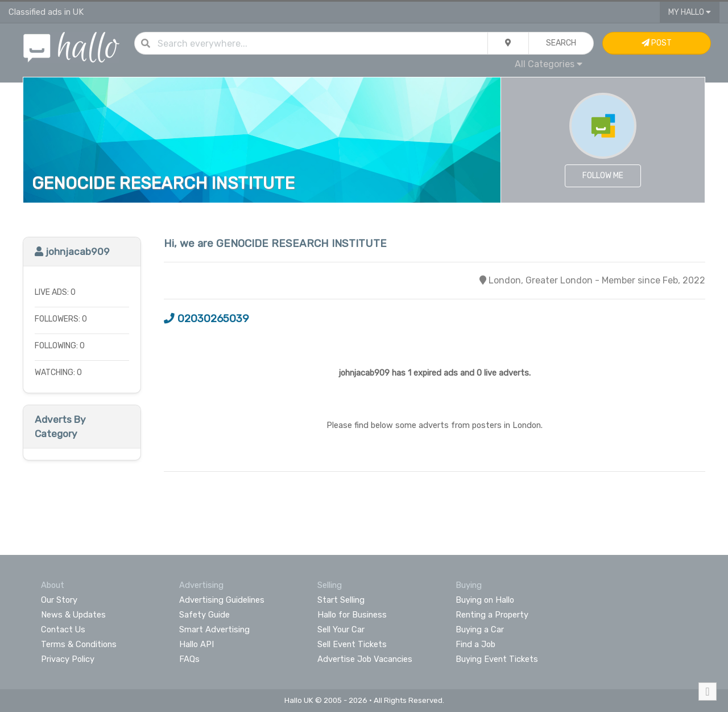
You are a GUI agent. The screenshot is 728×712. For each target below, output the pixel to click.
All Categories (549, 64)
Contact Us (63, 629)
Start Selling (341, 600)
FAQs (189, 659)
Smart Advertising (214, 629)
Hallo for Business (352, 615)
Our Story (59, 600)
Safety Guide (204, 615)
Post (657, 43)
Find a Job (475, 644)
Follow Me (603, 176)
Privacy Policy (68, 659)
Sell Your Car (341, 629)
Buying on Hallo (485, 600)
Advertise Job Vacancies (365, 659)
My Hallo (690, 12)
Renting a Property (492, 615)
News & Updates (73, 615)
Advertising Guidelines (222, 600)
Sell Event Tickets (352, 644)
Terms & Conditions (79, 644)
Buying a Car (480, 629)
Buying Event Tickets (497, 659)
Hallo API (197, 644)
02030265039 (206, 319)
